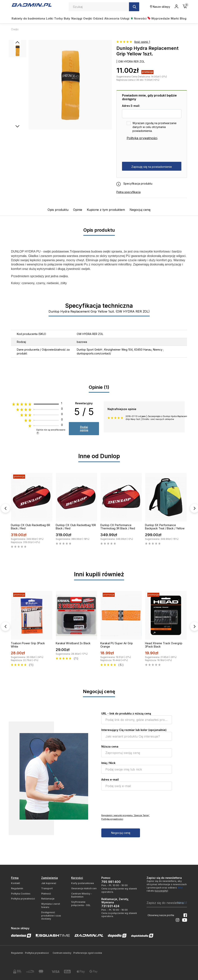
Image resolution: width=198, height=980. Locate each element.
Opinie (78, 210)
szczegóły (161, 891)
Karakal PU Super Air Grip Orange (117, 645)
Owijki (88, 18)
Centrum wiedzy (62, 953)
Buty (67, 18)
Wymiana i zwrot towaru (51, 905)
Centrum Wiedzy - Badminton (82, 895)
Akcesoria (112, 18)
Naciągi (77, 18)
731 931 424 (110, 906)
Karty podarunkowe (83, 883)
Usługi (125, 18)
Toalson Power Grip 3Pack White (28, 645)
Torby (58, 18)
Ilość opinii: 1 (142, 42)
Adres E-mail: (131, 106)
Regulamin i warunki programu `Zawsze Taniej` (125, 815)
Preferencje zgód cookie (88, 953)
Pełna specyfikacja (128, 192)
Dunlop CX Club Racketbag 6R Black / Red (30, 527)
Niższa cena (110, 746)
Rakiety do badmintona (28, 18)
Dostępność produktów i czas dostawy (51, 916)
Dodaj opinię (84, 429)
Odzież (98, 18)
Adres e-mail (110, 780)
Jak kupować (49, 883)
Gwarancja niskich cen (84, 888)
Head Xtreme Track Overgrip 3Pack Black (164, 645)
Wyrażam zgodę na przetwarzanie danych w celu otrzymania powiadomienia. (154, 127)
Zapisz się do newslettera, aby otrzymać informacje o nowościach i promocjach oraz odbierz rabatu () (167, 886)
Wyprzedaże (159, 18)
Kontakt (15, 883)
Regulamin (17, 888)
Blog (183, 18)
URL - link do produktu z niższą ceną (126, 713)
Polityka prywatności (142, 138)
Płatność (46, 894)
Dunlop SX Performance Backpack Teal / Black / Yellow (165, 527)
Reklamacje (48, 899)
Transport (47, 888)
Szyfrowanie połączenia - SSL (81, 904)
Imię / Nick (108, 763)
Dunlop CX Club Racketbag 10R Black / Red (76, 527)
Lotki (50, 18)
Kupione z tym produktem (106, 210)
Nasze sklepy (160, 7)
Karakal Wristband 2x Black (73, 643)
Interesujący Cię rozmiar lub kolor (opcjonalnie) (134, 730)
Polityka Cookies (21, 894)
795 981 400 (111, 882)
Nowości (139, 18)
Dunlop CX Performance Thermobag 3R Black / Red (118, 527)
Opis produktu (58, 210)
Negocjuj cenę (140, 210)
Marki (175, 18)
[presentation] (151, 151)
